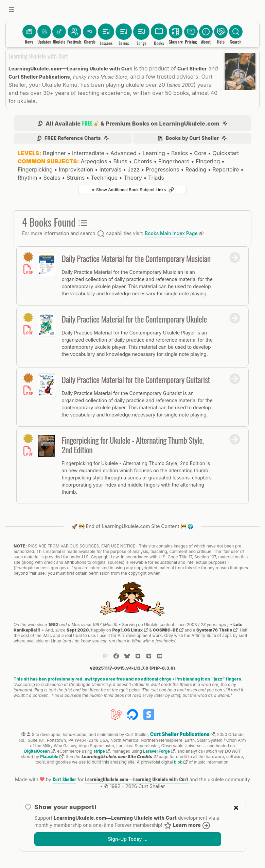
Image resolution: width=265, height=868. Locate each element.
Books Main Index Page (174, 233)
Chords (143, 161)
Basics (180, 153)
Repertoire (226, 169)
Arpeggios (94, 161)
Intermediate (88, 153)
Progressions (163, 169)
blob (181, 762)
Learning (154, 153)
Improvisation (76, 169)
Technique (104, 178)
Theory (133, 178)
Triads (156, 178)
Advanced (123, 153)
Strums (76, 178)
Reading (196, 169)
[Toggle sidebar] (12, 10)
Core (200, 153)
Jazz (134, 169)
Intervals (111, 169)
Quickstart (226, 153)
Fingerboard (174, 161)
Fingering (208, 161)
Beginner (54, 153)
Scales (52, 178)
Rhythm (27, 178)
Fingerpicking (35, 169)
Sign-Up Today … (128, 839)
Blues (120, 161)
